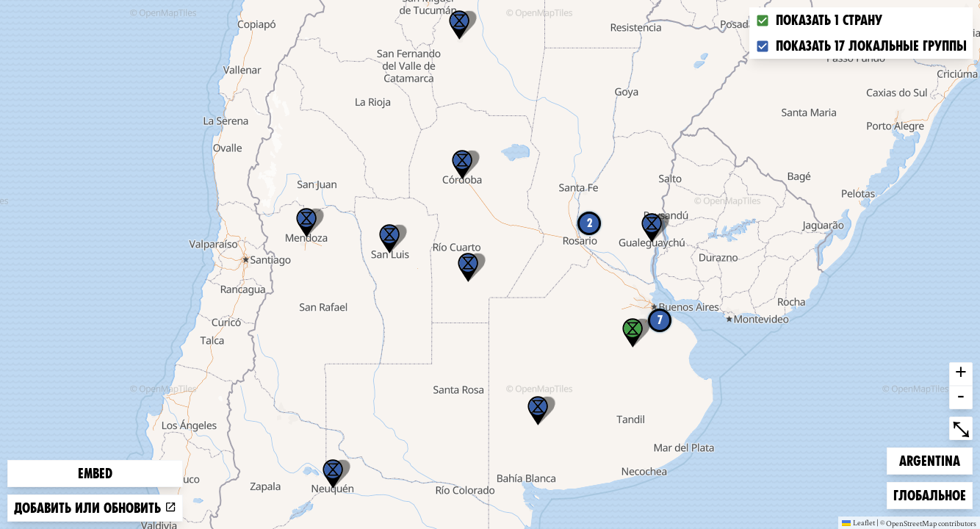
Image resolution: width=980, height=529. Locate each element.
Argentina (929, 460)
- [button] (961, 397)
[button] (459, 25)
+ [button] (961, 374)
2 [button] (590, 223)
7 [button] (660, 320)
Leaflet (858, 522)
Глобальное (929, 494)
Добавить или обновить (95, 508)
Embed (95, 474)
